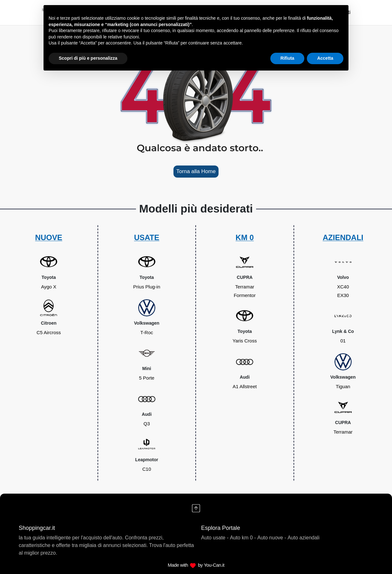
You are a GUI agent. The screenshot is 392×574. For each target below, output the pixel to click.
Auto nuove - (272, 538)
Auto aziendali (304, 538)
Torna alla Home (196, 171)
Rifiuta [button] (287, 58)
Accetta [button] (325, 58)
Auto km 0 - (243, 538)
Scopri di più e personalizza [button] (88, 58)
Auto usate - (215, 538)
